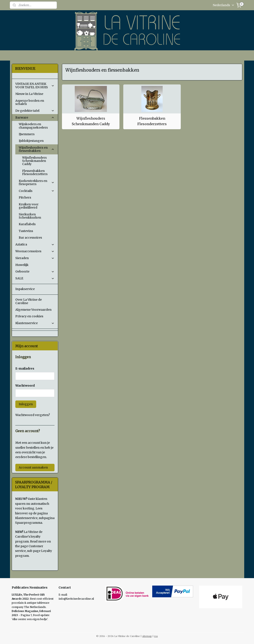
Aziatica (35, 244)
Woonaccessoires (35, 251)
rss (156, 636)
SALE (35, 278)
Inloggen (26, 404)
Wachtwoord (25, 386)
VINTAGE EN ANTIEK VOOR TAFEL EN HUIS (35, 85)
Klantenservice (35, 323)
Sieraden (35, 258)
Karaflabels (27, 224)
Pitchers (25, 197)
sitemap (147, 636)
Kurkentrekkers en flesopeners (37, 182)
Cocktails (37, 191)
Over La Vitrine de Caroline (29, 301)
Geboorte (35, 271)
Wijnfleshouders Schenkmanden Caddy (91, 121)
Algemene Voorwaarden (33, 310)
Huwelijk (22, 265)
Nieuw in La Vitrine (29, 94)
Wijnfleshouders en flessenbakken (37, 149)
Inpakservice (25, 289)
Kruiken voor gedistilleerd (29, 206)
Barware (35, 117)
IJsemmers (27, 134)
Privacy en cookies (29, 316)
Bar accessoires (30, 238)
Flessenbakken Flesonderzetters (152, 121)
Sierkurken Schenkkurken (30, 216)
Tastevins (26, 231)
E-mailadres (25, 368)
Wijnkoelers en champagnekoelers (33, 126)
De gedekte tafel (35, 111)
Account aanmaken (33, 467)
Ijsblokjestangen (31, 141)
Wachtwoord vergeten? (33, 415)
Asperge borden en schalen (30, 102)
